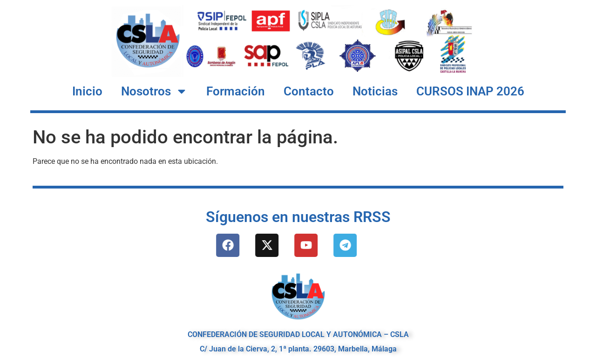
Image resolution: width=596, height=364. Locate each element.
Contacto (309, 91)
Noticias (375, 91)
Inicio (87, 91)
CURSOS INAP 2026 (470, 91)
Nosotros (154, 91)
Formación (236, 91)
